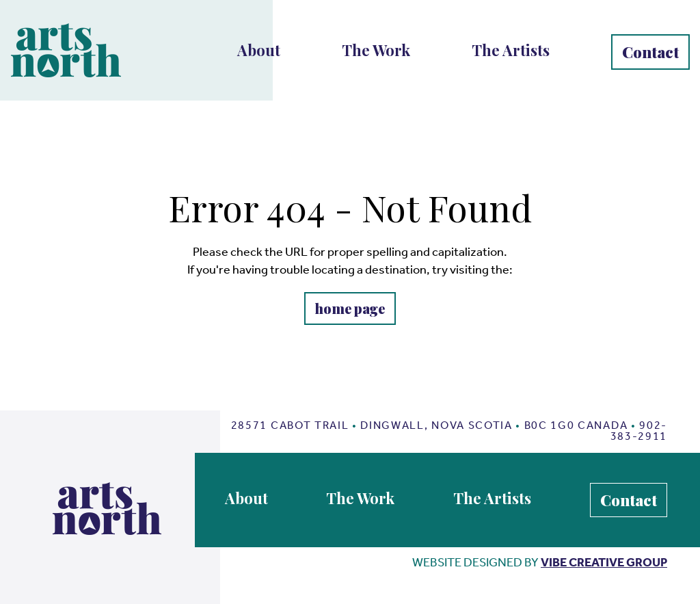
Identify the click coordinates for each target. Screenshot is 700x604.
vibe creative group (604, 562)
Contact (650, 52)
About (259, 50)
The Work (376, 50)
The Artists (511, 50)
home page (350, 308)
